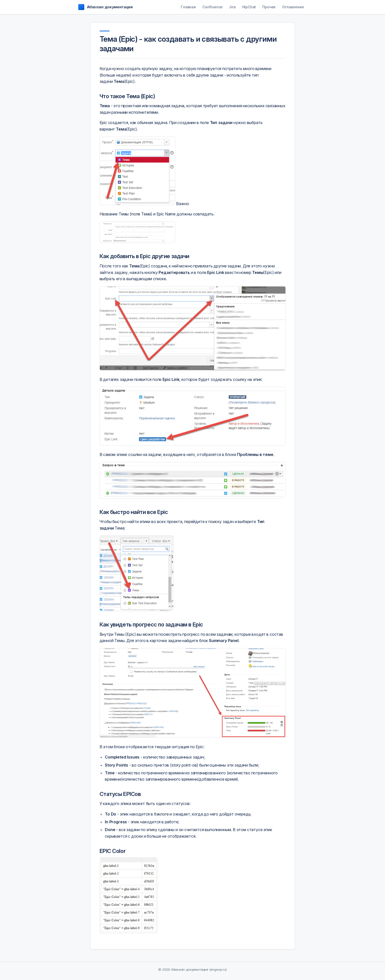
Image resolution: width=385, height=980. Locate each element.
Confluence (212, 7)
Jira (232, 7)
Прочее (269, 7)
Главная (188, 7)
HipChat (249, 7)
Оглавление (293, 7)
